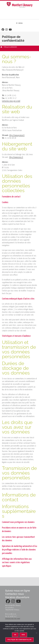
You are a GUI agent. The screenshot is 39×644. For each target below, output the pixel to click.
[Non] (36, 633)
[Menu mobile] (19, 23)
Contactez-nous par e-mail (11, 101)
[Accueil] (1, 47)
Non (23, 635)
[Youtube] (10, 30)
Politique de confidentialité (20, 640)
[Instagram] (6, 30)
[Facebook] (3, 30)
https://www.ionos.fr (16, 157)
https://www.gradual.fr (17, 135)
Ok (15, 635)
